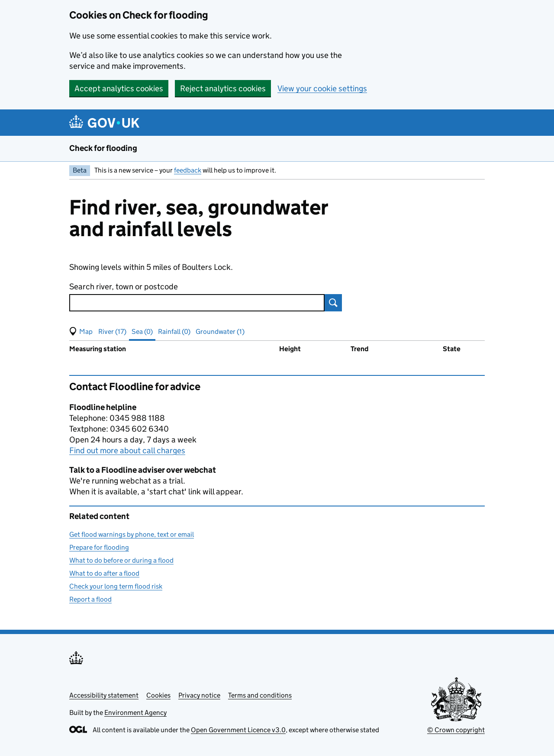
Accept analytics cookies (119, 88)
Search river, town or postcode (124, 287)
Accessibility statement (104, 695)
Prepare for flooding (99, 547)
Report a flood (90, 599)
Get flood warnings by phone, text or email (132, 534)
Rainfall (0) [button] (174, 332)
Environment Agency (135, 713)
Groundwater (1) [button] (220, 332)
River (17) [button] (112, 332)
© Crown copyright (456, 730)
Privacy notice (199, 695)
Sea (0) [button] (142, 332)
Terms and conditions (260, 695)
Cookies (158, 695)
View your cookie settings (322, 88)
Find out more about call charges (127, 450)
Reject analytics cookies (223, 88)
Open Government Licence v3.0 (238, 730)
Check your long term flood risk (116, 586)
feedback (188, 170)
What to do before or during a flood (121, 560)
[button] (81, 332)
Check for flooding (103, 148)
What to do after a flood (104, 573)
